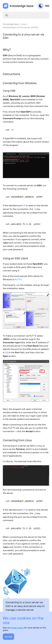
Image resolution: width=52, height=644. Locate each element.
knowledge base (22, 6)
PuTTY (18, 279)
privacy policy (17, 628)
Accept (8, 637)
